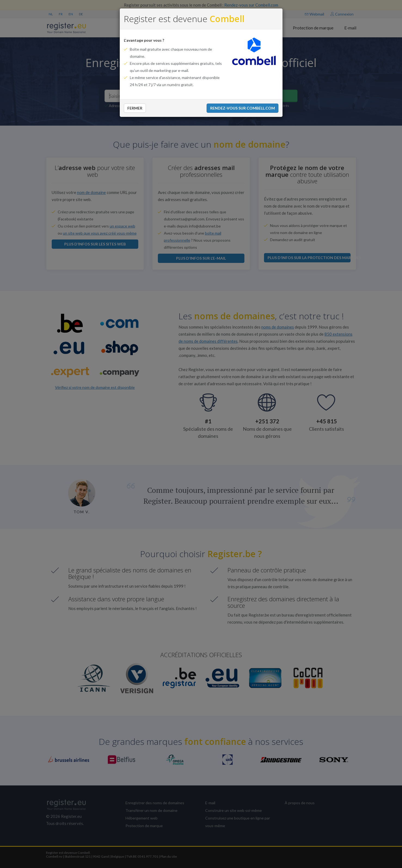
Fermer (135, 108)
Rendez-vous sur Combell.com (243, 108)
